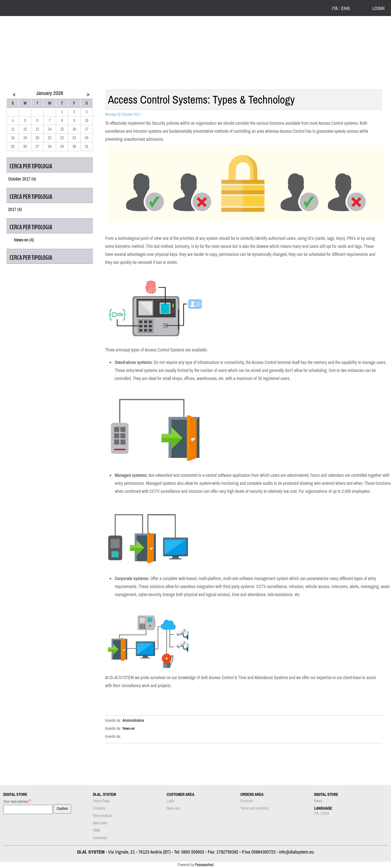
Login (171, 801)
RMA (96, 830)
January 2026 (50, 93)
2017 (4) (15, 209)
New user (173, 808)
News (318, 801)
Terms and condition (255, 808)
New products (103, 816)
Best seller (100, 823)
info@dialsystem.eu (296, 852)
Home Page (101, 801)
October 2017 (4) (22, 179)
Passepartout (204, 865)
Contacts (99, 808)
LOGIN (379, 8)
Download (100, 838)
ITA (335, 8)
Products (247, 801)
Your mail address (17, 801)
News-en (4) (24, 240)
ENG (346, 8)
